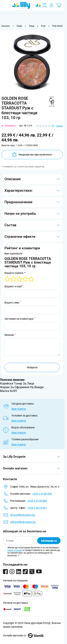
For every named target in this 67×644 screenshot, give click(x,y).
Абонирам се (49, 541)
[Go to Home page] (21, 5)
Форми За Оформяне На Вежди (22, 387)
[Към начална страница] (6, 26)
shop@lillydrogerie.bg (23, 515)
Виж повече (19, 409)
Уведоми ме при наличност (32, 155)
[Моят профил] (51, 5)
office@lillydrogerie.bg (23, 522)
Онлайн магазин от (23, 635)
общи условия (15, 550)
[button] (51, 102)
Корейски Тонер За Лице (17, 383)
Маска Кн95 (8, 391)
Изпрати (32, 367)
